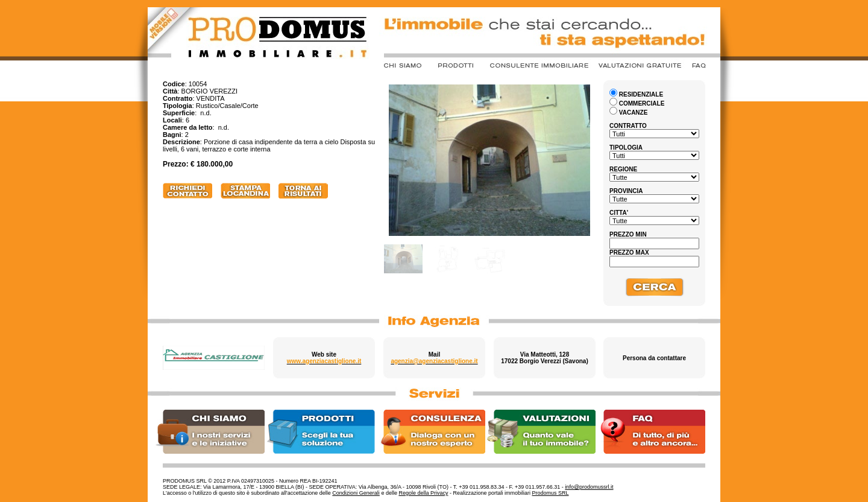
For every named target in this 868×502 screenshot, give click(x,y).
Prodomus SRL (551, 493)
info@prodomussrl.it (589, 487)
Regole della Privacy (423, 493)
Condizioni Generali (356, 493)
